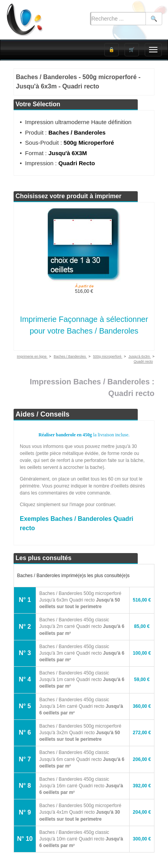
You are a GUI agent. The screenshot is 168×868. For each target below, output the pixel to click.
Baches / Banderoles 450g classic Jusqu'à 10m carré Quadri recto (81, 839)
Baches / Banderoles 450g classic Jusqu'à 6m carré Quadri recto (82, 759)
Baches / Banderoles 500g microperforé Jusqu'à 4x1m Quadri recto (80, 812)
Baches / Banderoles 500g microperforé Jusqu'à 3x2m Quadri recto (80, 733)
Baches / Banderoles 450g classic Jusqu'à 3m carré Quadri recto (82, 653)
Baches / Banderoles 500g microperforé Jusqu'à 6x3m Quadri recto (80, 600)
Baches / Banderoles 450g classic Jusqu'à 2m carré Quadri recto (82, 626)
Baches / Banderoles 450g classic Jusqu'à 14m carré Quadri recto (81, 706)
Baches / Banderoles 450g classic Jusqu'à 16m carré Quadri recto (81, 786)
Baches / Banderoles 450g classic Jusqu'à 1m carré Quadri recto (82, 680)
